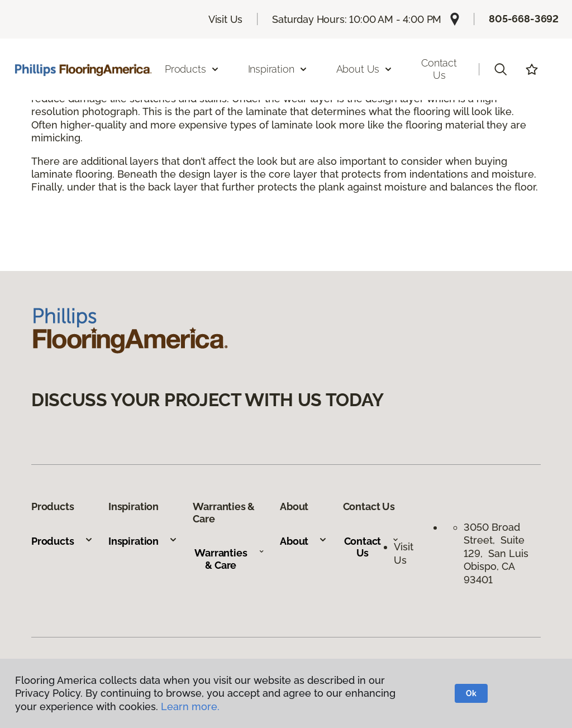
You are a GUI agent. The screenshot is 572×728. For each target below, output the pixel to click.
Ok (471, 693)
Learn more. (190, 706)
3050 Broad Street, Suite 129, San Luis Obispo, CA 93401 (496, 553)
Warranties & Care (229, 559)
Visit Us (226, 19)
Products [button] (192, 69)
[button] (500, 69)
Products (62, 541)
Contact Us (439, 69)
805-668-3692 (524, 19)
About (304, 541)
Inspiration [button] (278, 69)
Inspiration (143, 541)
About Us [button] (365, 69)
